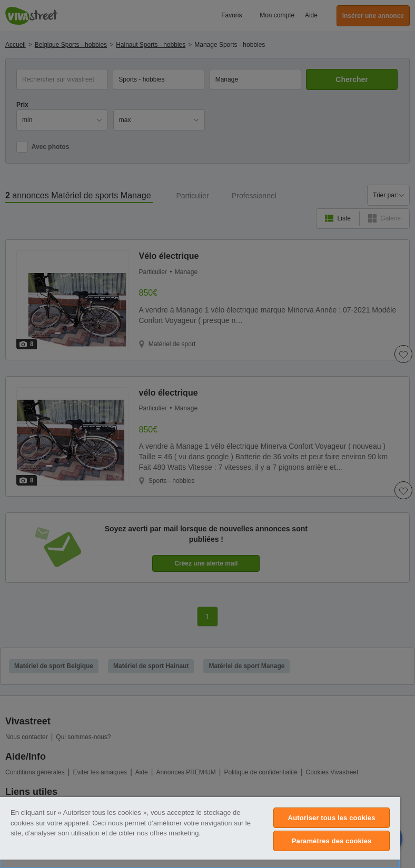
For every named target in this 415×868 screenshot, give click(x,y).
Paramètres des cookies (332, 841)
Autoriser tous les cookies (332, 818)
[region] (200, 832)
